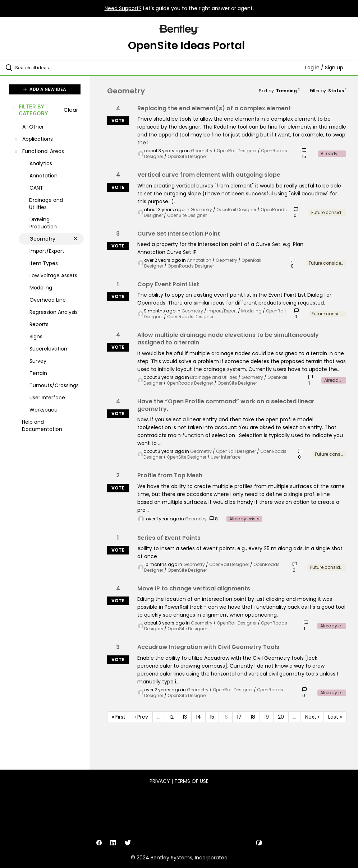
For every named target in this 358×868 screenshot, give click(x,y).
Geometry (202, 151)
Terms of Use (191, 781)
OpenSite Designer (187, 156)
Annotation (199, 260)
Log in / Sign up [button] (326, 68)
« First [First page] (119, 717)
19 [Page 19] (267, 717)
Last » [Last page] (335, 717)
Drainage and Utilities (214, 377)
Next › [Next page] (312, 717)
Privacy (160, 781)
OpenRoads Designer (191, 266)
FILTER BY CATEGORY (30, 110)
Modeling (251, 311)
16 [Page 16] (226, 717)
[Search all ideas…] (49, 68)
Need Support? (123, 8)
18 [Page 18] (253, 717)
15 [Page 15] (212, 717)
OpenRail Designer (237, 151)
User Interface (226, 457)
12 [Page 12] (171, 717)
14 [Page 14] (198, 717)
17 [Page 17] (239, 717)
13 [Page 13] (185, 717)
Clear (71, 110)
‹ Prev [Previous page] (141, 717)
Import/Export (222, 311)
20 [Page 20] (281, 717)
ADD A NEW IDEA (45, 89)
